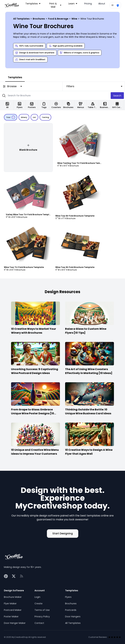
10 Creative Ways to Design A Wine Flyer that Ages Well (89, 452)
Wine (75, 19)
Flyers (68, 597)
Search (117, 96)
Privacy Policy (42, 617)
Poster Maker (11, 617)
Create (38, 603)
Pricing (88, 4)
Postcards (71, 610)
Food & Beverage (58, 19)
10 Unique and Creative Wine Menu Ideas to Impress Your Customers (35, 452)
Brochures (39, 19)
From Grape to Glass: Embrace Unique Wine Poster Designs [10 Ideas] (33, 413)
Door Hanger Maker (15, 623)
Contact (39, 623)
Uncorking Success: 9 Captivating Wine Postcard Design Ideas (35, 371)
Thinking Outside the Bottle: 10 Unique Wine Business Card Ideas (88, 411)
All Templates (22, 19)
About (102, 4)
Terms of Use (42, 610)
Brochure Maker (13, 597)
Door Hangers (73, 617)
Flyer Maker (10, 603)
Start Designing (63, 533)
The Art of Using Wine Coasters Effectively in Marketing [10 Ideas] (89, 371)
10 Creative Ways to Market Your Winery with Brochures (34, 331)
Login (37, 597)
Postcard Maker (13, 610)
